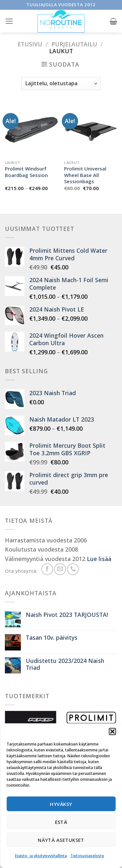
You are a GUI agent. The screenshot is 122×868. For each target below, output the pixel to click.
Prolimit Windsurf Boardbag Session (26, 172)
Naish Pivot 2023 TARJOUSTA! (67, 615)
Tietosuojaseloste (87, 856)
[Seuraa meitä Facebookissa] (47, 569)
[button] (112, 731)
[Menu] (9, 21)
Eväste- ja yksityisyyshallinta (41, 856)
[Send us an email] (60, 569)
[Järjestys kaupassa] (61, 84)
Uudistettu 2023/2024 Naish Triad (65, 664)
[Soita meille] (73, 569)
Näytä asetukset (61, 840)
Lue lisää (99, 559)
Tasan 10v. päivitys (52, 638)
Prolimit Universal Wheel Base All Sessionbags (85, 175)
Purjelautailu (74, 44)
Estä (61, 822)
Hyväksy (61, 804)
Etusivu (30, 44)
